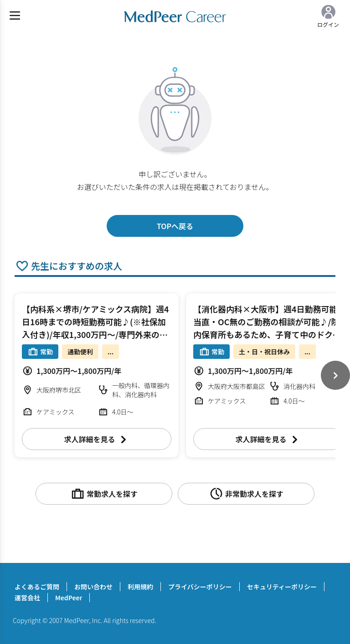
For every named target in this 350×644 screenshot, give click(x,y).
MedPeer (69, 598)
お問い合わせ (93, 587)
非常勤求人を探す (246, 494)
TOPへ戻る (175, 226)
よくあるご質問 (37, 587)
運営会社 (27, 598)
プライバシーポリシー (200, 587)
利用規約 (140, 587)
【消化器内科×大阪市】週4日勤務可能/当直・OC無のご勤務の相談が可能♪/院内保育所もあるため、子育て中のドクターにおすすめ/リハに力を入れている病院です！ (267, 334)
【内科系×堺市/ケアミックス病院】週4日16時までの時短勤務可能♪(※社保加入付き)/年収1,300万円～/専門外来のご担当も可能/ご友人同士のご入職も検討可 (95, 334)
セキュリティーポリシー (282, 587)
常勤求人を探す (104, 494)
